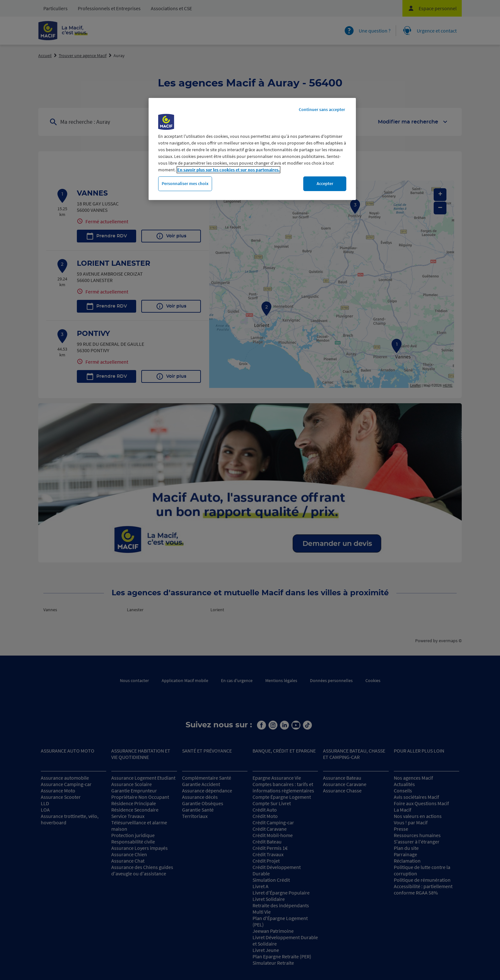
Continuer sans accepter (322, 109)
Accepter (325, 183)
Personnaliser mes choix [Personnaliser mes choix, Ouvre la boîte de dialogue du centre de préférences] (185, 183)
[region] (252, 149)
